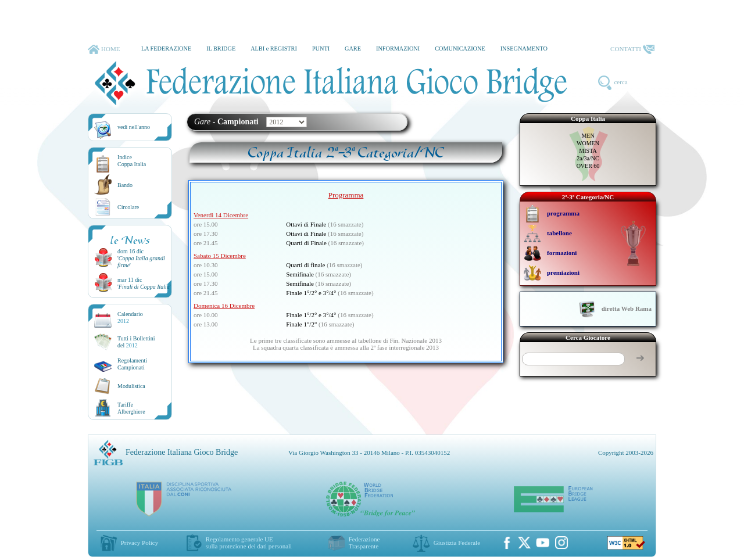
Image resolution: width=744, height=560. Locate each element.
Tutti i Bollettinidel (136, 342)
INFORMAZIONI (398, 49)
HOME (104, 49)
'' (144, 287)
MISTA (588, 151)
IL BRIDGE (221, 49)
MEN (588, 136)
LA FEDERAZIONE (166, 49)
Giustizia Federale (457, 543)
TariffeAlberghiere (131, 408)
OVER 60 (588, 166)
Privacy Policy (139, 543)
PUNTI (321, 49)
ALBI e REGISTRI (274, 49)
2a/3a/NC (588, 158)
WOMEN (588, 143)
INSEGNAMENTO (524, 49)
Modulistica (131, 386)
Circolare (128, 207)
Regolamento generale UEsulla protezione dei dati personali (249, 543)
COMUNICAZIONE (460, 49)
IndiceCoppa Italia (132, 161)
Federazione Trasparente (364, 543)
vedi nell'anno (134, 127)
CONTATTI (632, 49)
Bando (125, 185)
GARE (353, 49)
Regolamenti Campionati (132, 364)
